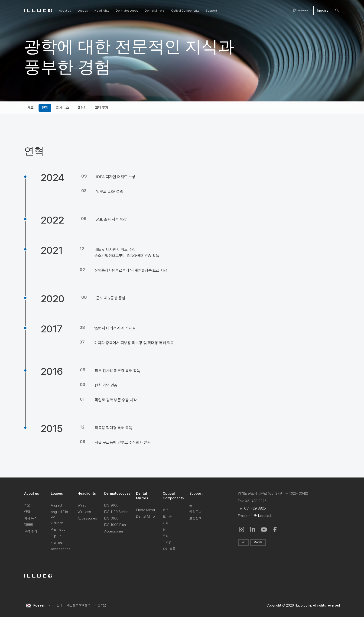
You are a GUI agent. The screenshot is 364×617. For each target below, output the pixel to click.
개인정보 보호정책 (78, 605)
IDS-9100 (111, 505)
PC (244, 542)
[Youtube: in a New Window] (264, 529)
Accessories (61, 549)
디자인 (167, 542)
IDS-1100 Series (116, 512)
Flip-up (56, 536)
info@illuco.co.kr (260, 516)
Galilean (57, 523)
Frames (57, 542)
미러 (166, 523)
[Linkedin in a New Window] (253, 529)
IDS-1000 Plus (115, 525)
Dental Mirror (146, 516)
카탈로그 (195, 512)
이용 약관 (101, 605)
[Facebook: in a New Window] (275, 529)
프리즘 (167, 516)
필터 (166, 529)
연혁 (27, 512)
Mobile (258, 542)
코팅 (166, 536)
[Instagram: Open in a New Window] (242, 529)
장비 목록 (169, 549)
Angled (56, 505)
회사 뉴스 (31, 518)
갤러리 (29, 525)
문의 (192, 505)
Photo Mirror (146, 510)
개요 (27, 505)
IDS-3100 (111, 518)
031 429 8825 (255, 508)
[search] (337, 10)
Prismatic (58, 529)
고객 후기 (31, 531)
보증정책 (195, 518)
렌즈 (166, 510)
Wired (82, 505)
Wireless (84, 512)
